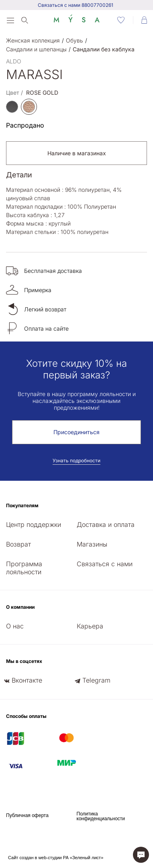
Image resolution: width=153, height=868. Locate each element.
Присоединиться (76, 432)
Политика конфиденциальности (101, 816)
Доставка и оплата (106, 524)
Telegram (96, 680)
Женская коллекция (33, 40)
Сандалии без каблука (104, 49)
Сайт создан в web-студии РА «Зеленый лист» (56, 858)
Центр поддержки (34, 524)
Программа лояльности (24, 568)
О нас (15, 626)
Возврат (18, 544)
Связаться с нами (105, 564)
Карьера (90, 626)
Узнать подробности (76, 460)
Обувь (74, 40)
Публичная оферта (27, 815)
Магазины (92, 544)
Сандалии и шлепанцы (36, 49)
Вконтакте (27, 680)
